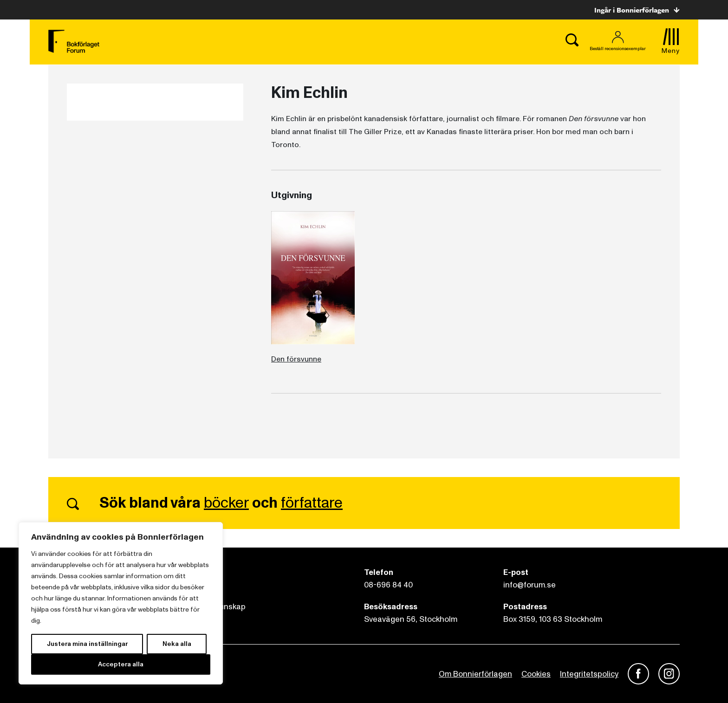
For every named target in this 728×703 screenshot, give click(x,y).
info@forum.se (530, 585)
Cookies (536, 674)
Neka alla (177, 644)
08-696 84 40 (388, 585)
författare (312, 503)
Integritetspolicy (589, 674)
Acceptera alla (121, 664)
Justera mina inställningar (87, 644)
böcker (226, 503)
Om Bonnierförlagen (475, 674)
